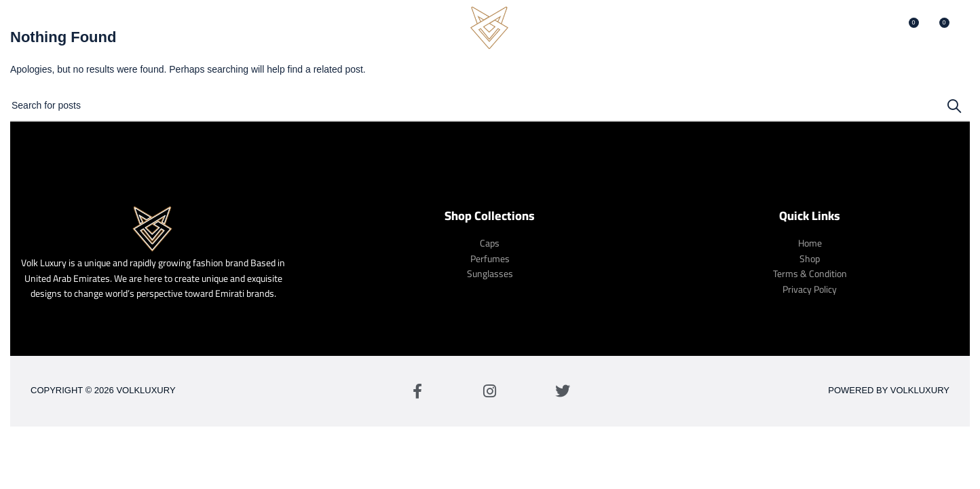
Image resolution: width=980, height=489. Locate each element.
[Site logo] (490, 30)
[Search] (879, 31)
